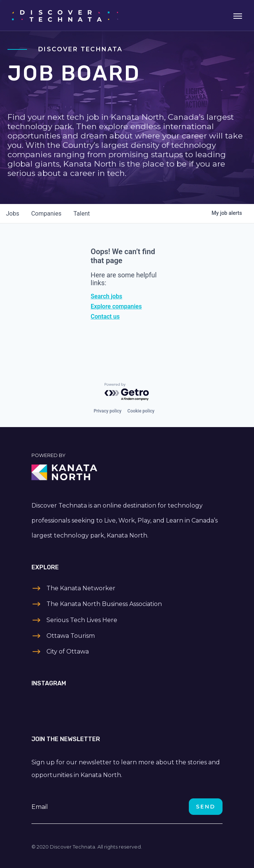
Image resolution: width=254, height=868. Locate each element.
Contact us (105, 316)
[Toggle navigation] (238, 15)
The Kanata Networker (81, 588)
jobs (13, 214)
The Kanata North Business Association (104, 604)
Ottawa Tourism (71, 636)
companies (46, 214)
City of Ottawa (68, 651)
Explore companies (116, 306)
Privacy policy (108, 411)
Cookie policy (141, 411)
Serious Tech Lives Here (82, 620)
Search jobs (106, 296)
